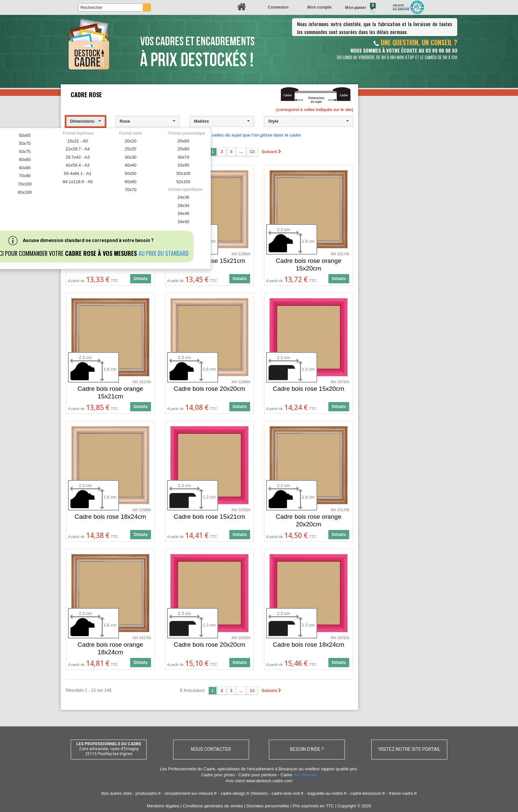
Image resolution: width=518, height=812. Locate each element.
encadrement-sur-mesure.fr (191, 793)
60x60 (130, 182)
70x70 (130, 190)
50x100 (184, 173)
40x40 (130, 165)
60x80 (25, 160)
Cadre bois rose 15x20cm (309, 389)
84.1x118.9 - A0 (78, 182)
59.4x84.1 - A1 (78, 173)
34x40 (183, 222)
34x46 (183, 213)
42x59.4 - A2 (78, 165)
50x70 (25, 143)
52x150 (184, 182)
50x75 (25, 152)
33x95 (183, 165)
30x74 (183, 157)
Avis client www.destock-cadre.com (259, 781)
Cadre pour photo (218, 775)
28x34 (183, 205)
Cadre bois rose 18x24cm (111, 517)
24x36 (183, 197)
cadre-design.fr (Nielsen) (244, 793)
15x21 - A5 (78, 141)
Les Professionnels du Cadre (187, 769)
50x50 (130, 173)
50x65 (25, 135)
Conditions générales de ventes (213, 806)
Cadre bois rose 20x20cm (210, 389)
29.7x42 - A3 (78, 157)
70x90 (25, 176)
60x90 (25, 168)
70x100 (25, 184)
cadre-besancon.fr (368, 793)
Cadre (299, 775)
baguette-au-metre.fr (327, 793)
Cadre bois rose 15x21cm (210, 517)
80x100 (25, 192)
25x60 (183, 149)
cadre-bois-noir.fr (288, 793)
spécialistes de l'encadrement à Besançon (258, 769)
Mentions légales (163, 806)
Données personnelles (268, 806)
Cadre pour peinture (258, 775)
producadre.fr (148, 793)
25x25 (130, 149)
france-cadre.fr (403, 793)
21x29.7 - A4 (78, 149)
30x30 (130, 157)
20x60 (183, 141)
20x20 (130, 141)
